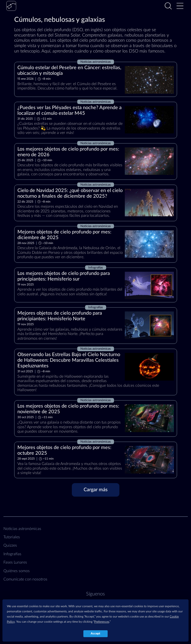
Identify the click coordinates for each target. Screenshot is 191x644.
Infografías (12, 554)
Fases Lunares (15, 562)
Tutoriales (12, 537)
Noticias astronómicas (22, 529)
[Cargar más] (96, 490)
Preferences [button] (102, 622)
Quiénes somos (17, 571)
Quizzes (10, 545)
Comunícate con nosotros (25, 579)
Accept (95, 633)
